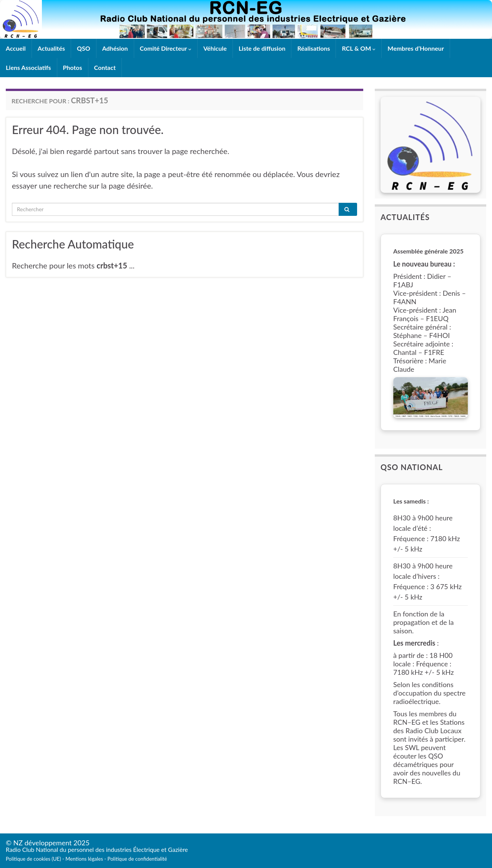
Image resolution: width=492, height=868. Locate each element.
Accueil (16, 48)
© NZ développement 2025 (48, 843)
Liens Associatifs (28, 67)
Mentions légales (84, 859)
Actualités (51, 48)
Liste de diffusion (262, 48)
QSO (84, 48)
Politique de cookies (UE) (33, 859)
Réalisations (313, 48)
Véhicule (215, 48)
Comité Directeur (166, 48)
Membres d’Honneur (416, 48)
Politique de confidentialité (137, 859)
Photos (73, 67)
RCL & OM (359, 48)
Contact (105, 67)
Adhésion (115, 48)
